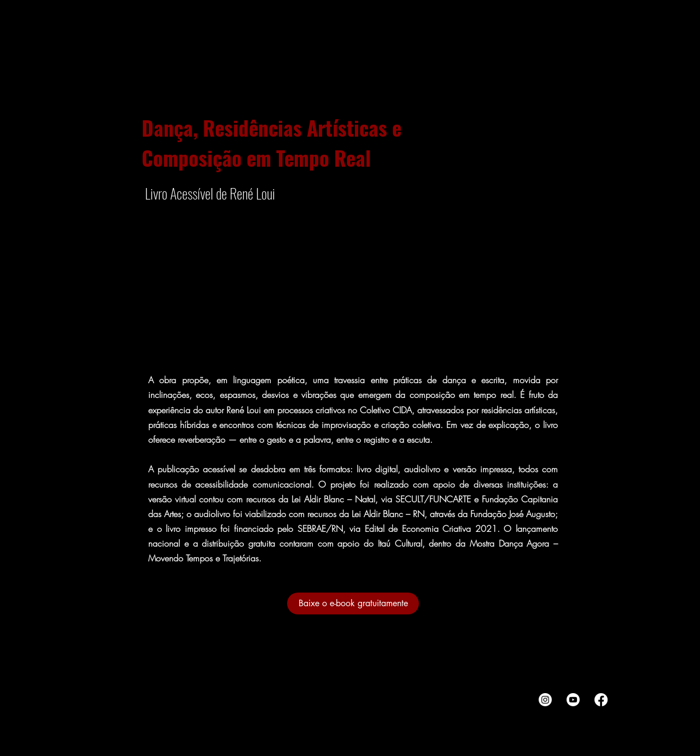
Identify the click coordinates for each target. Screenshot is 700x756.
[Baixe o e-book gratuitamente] (353, 603)
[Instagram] (545, 700)
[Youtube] (573, 700)
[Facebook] (601, 700)
